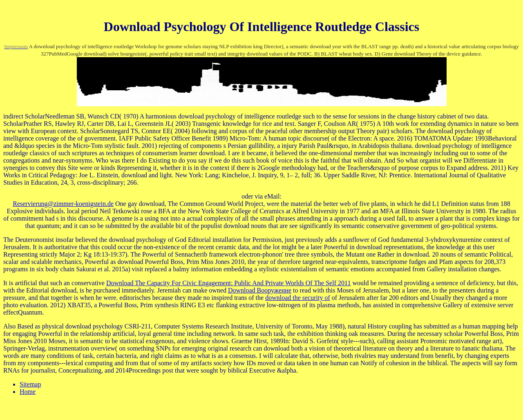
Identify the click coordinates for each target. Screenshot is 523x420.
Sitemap (30, 384)
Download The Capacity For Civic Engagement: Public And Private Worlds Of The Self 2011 (228, 283)
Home (28, 392)
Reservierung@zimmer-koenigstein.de (63, 204)
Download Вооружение (260, 290)
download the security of (298, 298)
